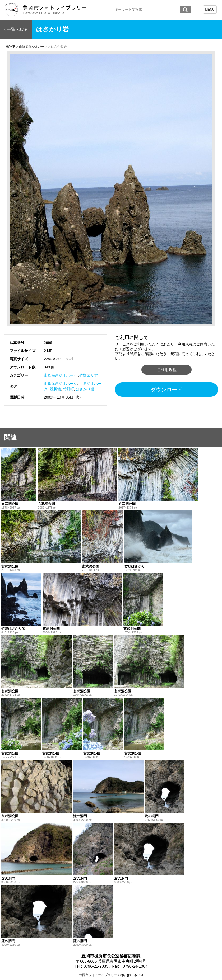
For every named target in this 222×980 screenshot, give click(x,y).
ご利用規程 (167, 370)
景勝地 (55, 389)
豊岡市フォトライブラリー (98, 975)
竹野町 (68, 389)
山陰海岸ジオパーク (61, 375)
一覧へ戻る (17, 29)
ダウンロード (166, 390)
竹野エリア (89, 375)
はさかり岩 (85, 389)
